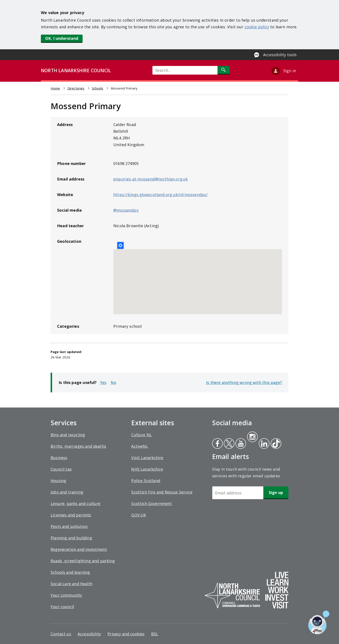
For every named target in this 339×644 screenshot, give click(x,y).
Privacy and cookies (126, 634)
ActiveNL (140, 446)
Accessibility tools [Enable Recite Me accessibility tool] (280, 55)
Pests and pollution (69, 526)
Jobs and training (67, 492)
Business (59, 458)
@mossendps (126, 210)
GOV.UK (139, 515)
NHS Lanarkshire (147, 469)
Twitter (229, 444)
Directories (76, 88)
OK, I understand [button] (62, 38)
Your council (62, 607)
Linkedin (263, 444)
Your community (66, 595)
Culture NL (142, 435)
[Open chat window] (319, 622)
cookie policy (257, 27)
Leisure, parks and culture (76, 503)
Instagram (252, 437)
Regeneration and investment (79, 549)
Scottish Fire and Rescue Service (162, 492)
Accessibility (89, 634)
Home (55, 88)
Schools (98, 88)
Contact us (61, 634)
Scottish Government (151, 503)
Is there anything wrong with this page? (244, 382)
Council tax (61, 469)
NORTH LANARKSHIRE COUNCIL (76, 70)
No (113, 382)
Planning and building (71, 538)
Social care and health (71, 584)
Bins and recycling (68, 435)
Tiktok (275, 444)
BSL (155, 634)
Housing (58, 481)
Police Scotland (146, 481)
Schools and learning (70, 572)
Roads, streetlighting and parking (83, 561)
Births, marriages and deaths (78, 446)
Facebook (217, 444)
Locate (120, 245)
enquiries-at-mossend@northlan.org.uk (150, 179)
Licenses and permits (71, 515)
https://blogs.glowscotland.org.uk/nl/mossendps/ (160, 195)
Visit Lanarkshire (147, 458)
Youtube (240, 444)
